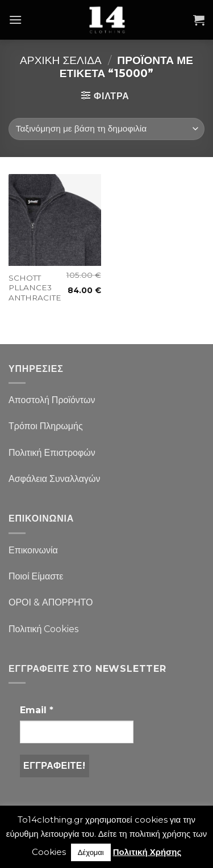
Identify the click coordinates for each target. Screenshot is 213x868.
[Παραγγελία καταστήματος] (106, 129)
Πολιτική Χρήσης (147, 852)
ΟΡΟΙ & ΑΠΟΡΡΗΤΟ (51, 602)
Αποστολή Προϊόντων (52, 400)
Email (37, 710)
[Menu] (15, 20)
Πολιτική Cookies (43, 629)
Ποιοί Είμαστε (36, 576)
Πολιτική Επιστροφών (52, 453)
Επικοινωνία (33, 550)
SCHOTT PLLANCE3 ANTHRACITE (35, 288)
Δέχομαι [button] (91, 852)
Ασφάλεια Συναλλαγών (55, 479)
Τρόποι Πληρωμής (46, 426)
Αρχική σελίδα (61, 60)
